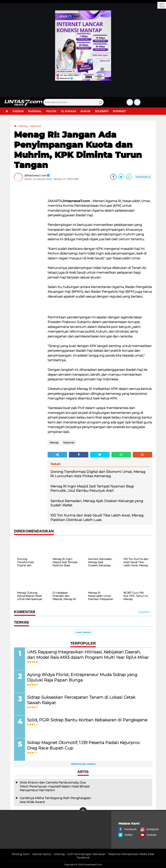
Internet (120, 111)
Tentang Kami (21, 854)
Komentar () (143, 177)
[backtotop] (83, 811)
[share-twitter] (121, 177)
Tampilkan (144, 612)
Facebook (83, 858)
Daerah (18, 111)
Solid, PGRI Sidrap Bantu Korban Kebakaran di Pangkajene (87, 720)
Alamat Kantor (42, 854)
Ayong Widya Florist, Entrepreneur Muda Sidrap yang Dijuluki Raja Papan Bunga (82, 677)
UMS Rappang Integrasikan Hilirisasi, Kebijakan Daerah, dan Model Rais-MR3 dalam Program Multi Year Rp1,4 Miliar (88, 655)
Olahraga (69, 111)
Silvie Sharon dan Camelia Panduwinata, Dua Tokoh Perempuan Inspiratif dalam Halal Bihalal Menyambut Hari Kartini (55, 786)
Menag (23, 126)
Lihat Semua (83, 632)
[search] (73, 102)
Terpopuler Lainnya (83, 764)
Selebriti (102, 111)
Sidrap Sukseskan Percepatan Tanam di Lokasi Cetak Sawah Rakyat (81, 700)
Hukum (86, 111)
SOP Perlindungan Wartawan (87, 854)
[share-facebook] (113, 177)
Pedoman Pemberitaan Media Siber (131, 854)
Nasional (35, 111)
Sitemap (59, 854)
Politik (51, 111)
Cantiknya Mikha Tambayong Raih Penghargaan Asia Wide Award (55, 800)
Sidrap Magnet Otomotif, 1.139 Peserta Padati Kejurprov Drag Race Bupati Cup (83, 745)
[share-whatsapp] (129, 177)
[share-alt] (57, 455)
